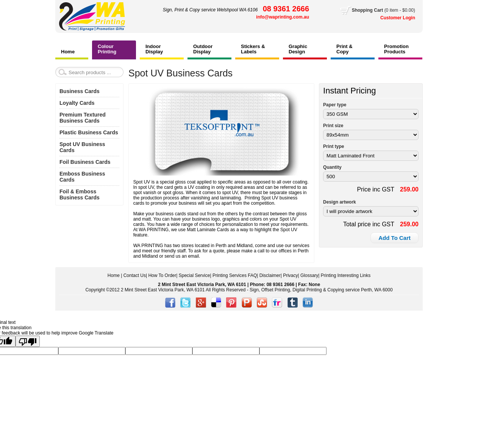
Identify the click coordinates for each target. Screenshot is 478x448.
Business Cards (80, 91)
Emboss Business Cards (82, 177)
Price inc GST (376, 189)
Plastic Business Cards (89, 132)
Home (114, 275)
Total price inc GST (369, 224)
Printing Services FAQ (235, 275)
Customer (391, 18)
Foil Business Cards (85, 162)
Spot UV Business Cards (82, 147)
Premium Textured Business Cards (83, 118)
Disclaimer (270, 275)
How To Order (162, 275)
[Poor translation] (28, 341)
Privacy (290, 275)
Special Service (194, 275)
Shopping (363, 10)
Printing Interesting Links (346, 275)
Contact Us (135, 275)
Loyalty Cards (77, 103)
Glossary (309, 275)
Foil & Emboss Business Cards (80, 194)
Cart (383, 10)
